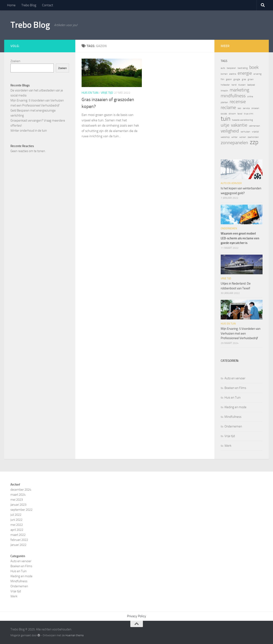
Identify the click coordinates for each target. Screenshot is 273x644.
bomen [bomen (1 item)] (224, 74)
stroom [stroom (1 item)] (232, 114)
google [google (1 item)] (237, 79)
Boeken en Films (235, 388)
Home (11, 5)
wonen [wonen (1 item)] (243, 137)
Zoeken (15, 61)
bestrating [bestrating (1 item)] (243, 68)
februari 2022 (19, 540)
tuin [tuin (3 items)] (226, 119)
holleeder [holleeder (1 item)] (225, 85)
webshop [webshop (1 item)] (225, 137)
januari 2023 (18, 505)
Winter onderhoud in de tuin (29, 131)
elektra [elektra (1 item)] (233, 74)
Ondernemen (229, 228)
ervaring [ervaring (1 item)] (258, 74)
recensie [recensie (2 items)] (238, 102)
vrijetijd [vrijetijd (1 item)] (255, 132)
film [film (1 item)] (222, 79)
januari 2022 (18, 545)
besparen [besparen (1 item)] (231, 68)
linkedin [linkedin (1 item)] (224, 91)
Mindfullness (233, 417)
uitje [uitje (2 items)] (225, 125)
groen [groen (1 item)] (251, 79)
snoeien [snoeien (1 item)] (255, 108)
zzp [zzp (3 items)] (254, 142)
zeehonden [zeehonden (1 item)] (253, 137)
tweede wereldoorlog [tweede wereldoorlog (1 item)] (242, 120)
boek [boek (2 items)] (254, 67)
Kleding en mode (235, 407)
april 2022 (17, 530)
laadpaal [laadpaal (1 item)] (251, 85)
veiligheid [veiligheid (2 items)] (230, 131)
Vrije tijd (107, 93)
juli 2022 (16, 515)
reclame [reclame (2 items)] (228, 108)
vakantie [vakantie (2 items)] (239, 125)
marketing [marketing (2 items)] (239, 90)
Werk (228, 446)
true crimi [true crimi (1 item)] (249, 114)
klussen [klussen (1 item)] (242, 85)
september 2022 (21, 510)
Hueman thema (74, 635)
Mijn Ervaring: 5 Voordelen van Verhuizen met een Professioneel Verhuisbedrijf (241, 333)
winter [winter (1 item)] (235, 137)
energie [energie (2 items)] (245, 73)
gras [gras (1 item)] (244, 79)
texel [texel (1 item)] (240, 114)
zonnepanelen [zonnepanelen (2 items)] (234, 143)
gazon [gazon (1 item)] (229, 79)
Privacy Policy (136, 616)
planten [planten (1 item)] (224, 102)
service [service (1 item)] (246, 108)
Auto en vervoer (231, 183)
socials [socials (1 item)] (224, 114)
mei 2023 (17, 500)
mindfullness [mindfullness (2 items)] (233, 96)
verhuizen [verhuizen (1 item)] (245, 132)
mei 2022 (17, 525)
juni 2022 (16, 520)
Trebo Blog (29, 5)
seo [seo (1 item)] (239, 108)
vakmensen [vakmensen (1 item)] (254, 126)
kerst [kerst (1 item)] (234, 85)
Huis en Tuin (90, 93)
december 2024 (21, 490)
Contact (48, 5)
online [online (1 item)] (250, 97)
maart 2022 (18, 535)
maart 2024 (18, 495)
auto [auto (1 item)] (223, 68)
